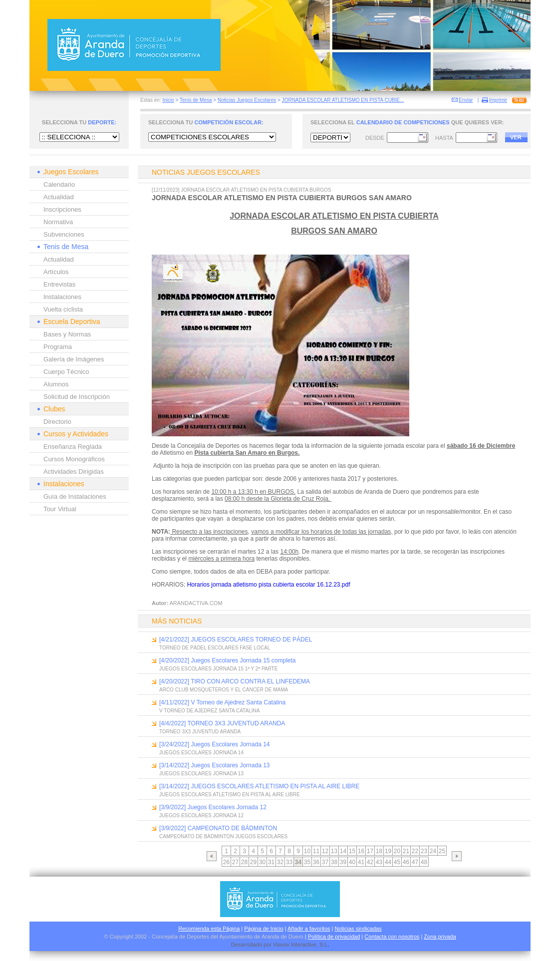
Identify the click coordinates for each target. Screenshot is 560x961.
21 (406, 851)
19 (388, 851)
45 (397, 862)
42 (370, 862)
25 (442, 851)
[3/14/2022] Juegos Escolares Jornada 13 (214, 765)
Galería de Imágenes (74, 359)
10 (307, 851)
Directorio (57, 422)
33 (289, 862)
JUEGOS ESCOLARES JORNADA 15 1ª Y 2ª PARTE (218, 669)
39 (343, 862)
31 (271, 862)
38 (334, 862)
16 (361, 851)
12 (325, 851)
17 (370, 851)
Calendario (59, 184)
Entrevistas (59, 284)
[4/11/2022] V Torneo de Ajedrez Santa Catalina (222, 702)
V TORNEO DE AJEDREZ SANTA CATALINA (209, 711)
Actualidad (59, 197)
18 (379, 851)
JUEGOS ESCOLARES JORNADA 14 (201, 753)
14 (343, 851)
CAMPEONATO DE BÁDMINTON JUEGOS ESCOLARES (223, 836)
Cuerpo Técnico (66, 372)
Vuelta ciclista (63, 309)
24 (433, 851)
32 (280, 862)
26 (226, 862)
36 (316, 862)
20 (397, 851)
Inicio (168, 100)
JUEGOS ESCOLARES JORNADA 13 (201, 774)
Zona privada (440, 937)
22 (415, 851)
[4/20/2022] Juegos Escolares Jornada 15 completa (228, 660)
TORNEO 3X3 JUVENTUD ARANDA (200, 732)
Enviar (466, 100)
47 (415, 862)
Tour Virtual (60, 509)
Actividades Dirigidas (74, 472)
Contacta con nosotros (392, 937)
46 (406, 862)
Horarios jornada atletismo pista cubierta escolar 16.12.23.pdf (269, 585)
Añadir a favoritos (309, 929)
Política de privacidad (334, 937)
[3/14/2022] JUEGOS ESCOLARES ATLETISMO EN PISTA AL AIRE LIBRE (259, 786)
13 (334, 851)
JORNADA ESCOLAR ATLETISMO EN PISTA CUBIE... (343, 100)
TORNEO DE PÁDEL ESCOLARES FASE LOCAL (215, 648)
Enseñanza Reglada (73, 447)
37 (325, 862)
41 (361, 862)
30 (262, 862)
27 (235, 862)
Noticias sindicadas (358, 929)
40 (352, 862)
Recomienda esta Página (209, 929)
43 (379, 862)
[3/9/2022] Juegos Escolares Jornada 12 (213, 807)
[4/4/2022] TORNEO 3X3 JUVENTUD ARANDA (222, 723)
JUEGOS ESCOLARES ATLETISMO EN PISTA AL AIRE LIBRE (230, 795)
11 (316, 851)
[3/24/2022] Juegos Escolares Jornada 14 (214, 744)
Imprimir (498, 100)
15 (352, 851)
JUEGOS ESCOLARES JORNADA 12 (201, 815)
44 (388, 862)
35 (307, 862)
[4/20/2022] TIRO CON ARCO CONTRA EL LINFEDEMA (235, 681)
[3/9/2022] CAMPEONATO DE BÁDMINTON (218, 828)
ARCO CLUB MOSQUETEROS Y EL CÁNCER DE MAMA (224, 690)
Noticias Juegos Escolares (247, 100)
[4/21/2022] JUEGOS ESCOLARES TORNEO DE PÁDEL (236, 640)
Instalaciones (62, 297)
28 (244, 862)
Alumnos (56, 384)
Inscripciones (62, 209)
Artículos (56, 272)
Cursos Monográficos (74, 459)
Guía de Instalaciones (75, 496)
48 (424, 862)
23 (424, 851)
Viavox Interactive (295, 945)
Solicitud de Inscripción (77, 397)
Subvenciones (64, 234)
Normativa (58, 222)
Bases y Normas (67, 334)
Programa (58, 347)
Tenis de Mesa (196, 100)
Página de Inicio (264, 929)
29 (253, 862)
